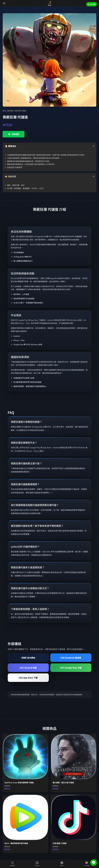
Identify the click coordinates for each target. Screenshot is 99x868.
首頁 (4, 111)
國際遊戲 (10, 111)
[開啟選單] (4, 3)
